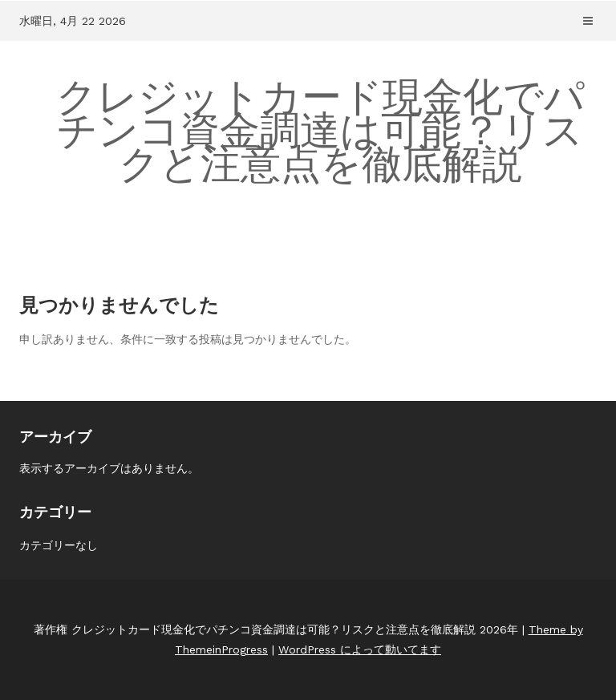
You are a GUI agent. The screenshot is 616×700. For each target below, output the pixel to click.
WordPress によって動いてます (360, 649)
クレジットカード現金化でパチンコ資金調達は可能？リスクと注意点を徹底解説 (320, 130)
